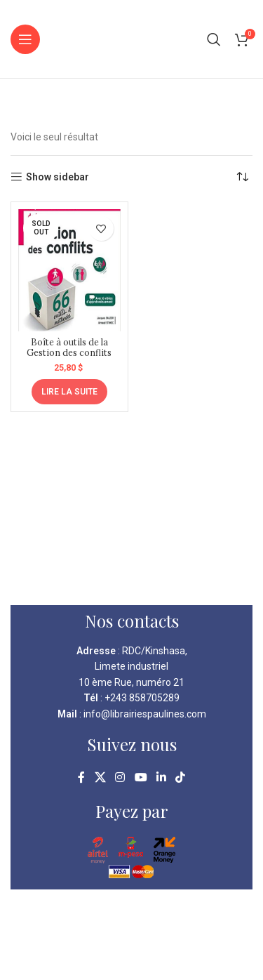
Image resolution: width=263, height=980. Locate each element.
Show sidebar (58, 177)
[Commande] (242, 177)
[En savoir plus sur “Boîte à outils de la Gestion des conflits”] (69, 392)
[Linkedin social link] (161, 777)
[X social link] (100, 777)
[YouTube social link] (141, 777)
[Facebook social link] (81, 777)
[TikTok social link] (180, 777)
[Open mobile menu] (25, 39)
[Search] (214, 39)
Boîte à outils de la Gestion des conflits (69, 347)
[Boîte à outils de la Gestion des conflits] (69, 270)
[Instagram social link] (120, 777)
